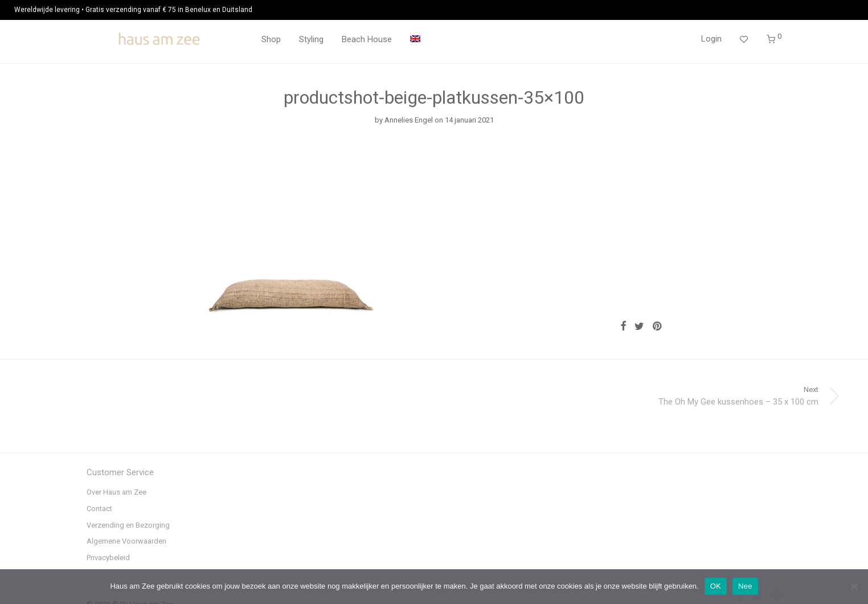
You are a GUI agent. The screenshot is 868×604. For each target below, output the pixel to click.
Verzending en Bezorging (128, 525)
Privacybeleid (108, 558)
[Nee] (854, 586)
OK (716, 586)
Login (711, 39)
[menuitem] (415, 40)
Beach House (367, 39)
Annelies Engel (409, 120)
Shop (271, 39)
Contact (99, 509)
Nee (745, 586)
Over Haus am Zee (116, 492)
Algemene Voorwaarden (126, 541)
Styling (311, 39)
